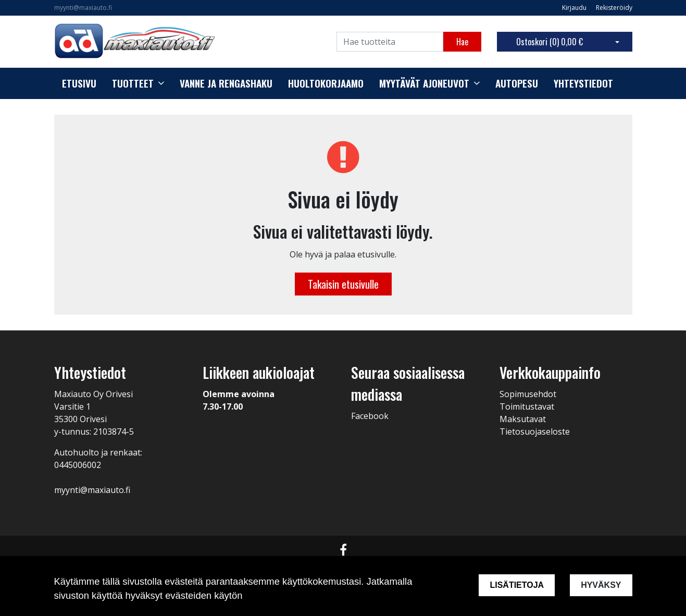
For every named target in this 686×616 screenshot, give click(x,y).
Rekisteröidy (614, 8)
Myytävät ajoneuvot (424, 83)
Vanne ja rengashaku (226, 83)
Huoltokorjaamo (326, 83)
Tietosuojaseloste (535, 432)
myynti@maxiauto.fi (83, 8)
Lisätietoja (517, 585)
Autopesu (517, 83)
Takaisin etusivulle (343, 284)
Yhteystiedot (583, 83)
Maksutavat (523, 419)
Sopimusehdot (528, 394)
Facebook (370, 416)
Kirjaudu (575, 8)
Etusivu (79, 83)
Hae (462, 42)
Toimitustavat (527, 406)
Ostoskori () (550, 42)
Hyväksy (601, 585)
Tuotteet (133, 83)
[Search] (390, 42)
